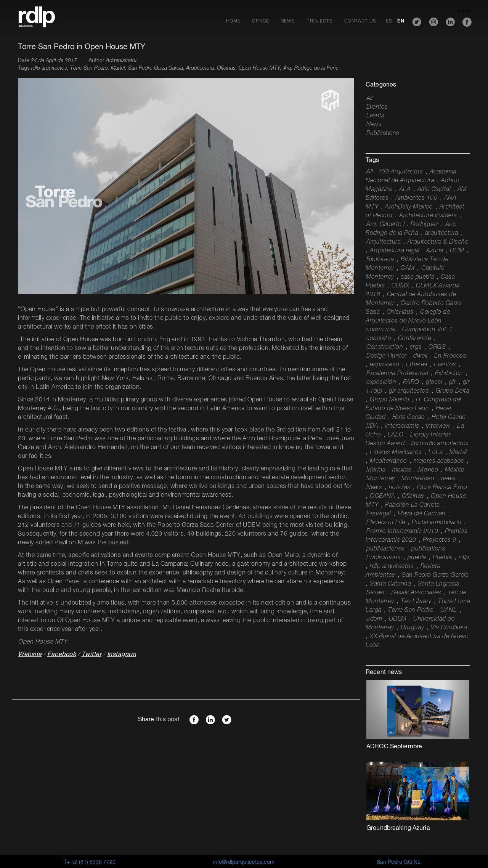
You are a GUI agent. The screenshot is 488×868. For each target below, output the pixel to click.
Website (30, 655)
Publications (383, 133)
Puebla (442, 558)
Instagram (122, 655)
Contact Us (360, 21)
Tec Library (416, 602)
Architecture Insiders (428, 216)
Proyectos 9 (440, 540)
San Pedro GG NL (399, 862)
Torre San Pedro (411, 610)
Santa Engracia (439, 584)
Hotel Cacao (449, 417)
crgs (416, 347)
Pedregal (379, 514)
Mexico (428, 470)
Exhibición (449, 374)
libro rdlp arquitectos (440, 444)
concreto (379, 339)
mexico (402, 470)
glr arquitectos (409, 391)
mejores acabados (439, 461)
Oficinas (413, 496)
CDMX (401, 286)
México (455, 470)
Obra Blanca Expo (442, 488)
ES (389, 21)
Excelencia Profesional (397, 374)
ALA (405, 189)
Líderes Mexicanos (396, 452)
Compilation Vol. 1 (428, 330)
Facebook (62, 655)
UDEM (398, 619)
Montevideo (418, 479)
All (370, 99)
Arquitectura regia (395, 251)
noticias (400, 488)
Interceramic (402, 426)
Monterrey (381, 479)
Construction (385, 347)
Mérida (376, 470)
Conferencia (415, 339)
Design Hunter (387, 356)
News (288, 21)
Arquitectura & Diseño (438, 242)
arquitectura (442, 233)
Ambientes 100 (417, 198)
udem (374, 619)
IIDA (372, 426)
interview (438, 426)
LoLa (436, 452)
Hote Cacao (409, 417)
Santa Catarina (390, 584)
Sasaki (375, 593)
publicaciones (386, 549)
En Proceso (450, 356)
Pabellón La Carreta (413, 505)
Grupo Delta (453, 391)
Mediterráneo (388, 461)
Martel (458, 452)
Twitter (92, 655)
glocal (434, 382)
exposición (381, 382)
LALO (396, 435)
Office (261, 21)
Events (375, 116)
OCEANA (382, 496)
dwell (421, 356)
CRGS (437, 347)
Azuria (435, 251)
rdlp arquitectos (392, 566)
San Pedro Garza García (435, 575)
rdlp (464, 558)
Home (233, 21)
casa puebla (417, 277)
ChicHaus (400, 312)
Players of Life (386, 523)
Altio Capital (434, 189)
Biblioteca (380, 260)
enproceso (385, 365)
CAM (408, 268)
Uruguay (413, 628)
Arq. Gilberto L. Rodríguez (402, 225)
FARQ (411, 382)
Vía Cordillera (449, 628)
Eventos (377, 107)
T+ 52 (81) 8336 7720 (90, 862)
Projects (320, 21)
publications (428, 549)
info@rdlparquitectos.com (244, 862)
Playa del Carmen (422, 514)
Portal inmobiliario (437, 523)
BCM (457, 251)
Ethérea (417, 365)
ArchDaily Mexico (409, 207)
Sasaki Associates (416, 593)
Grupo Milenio (390, 400)
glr (453, 382)
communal (381, 330)
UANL (449, 610)
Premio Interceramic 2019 (402, 531)
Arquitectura (384, 242)
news (449, 479)
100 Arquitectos (401, 172)
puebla (417, 558)
